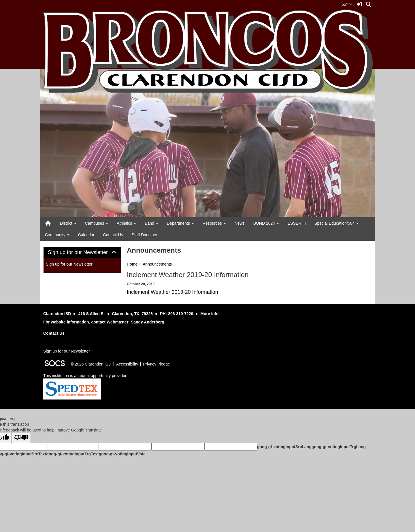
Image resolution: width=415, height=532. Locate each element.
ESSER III (297, 223)
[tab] (82, 253)
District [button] (68, 223)
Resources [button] (214, 223)
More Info (209, 314)
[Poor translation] (21, 438)
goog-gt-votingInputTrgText (72, 454)
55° (347, 4)
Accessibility (127, 364)
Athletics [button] (126, 223)
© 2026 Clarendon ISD (91, 364)
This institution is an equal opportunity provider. (85, 376)
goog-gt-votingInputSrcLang (284, 447)
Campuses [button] (97, 223)
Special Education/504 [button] (336, 223)
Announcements (157, 264)
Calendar (86, 235)
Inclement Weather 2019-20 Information (172, 292)
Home (132, 264)
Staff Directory (144, 235)
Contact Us (113, 235)
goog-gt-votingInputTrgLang (339, 447)
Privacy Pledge (156, 364)
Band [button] (151, 223)
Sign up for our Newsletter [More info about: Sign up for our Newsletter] (69, 264)
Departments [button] (180, 223)
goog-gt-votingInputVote (122, 454)
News (240, 223)
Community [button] (57, 235)
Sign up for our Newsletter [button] (82, 252)
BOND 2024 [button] (266, 223)
